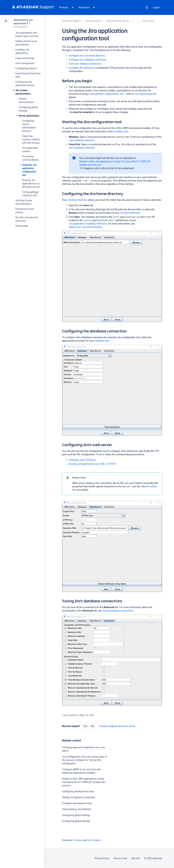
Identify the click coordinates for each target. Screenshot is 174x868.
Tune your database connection (85, 64)
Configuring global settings (76, 815)
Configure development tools (77, 803)
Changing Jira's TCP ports (82, 460)
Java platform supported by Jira (107, 94)
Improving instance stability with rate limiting (31, 139)
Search (147, 7)
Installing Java (121, 131)
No (93, 726)
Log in (156, 7)
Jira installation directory (82, 140)
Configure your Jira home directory (87, 56)
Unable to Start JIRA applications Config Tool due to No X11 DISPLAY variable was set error (84, 782)
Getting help (22, 226)
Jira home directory (77, 200)
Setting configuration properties (79, 797)
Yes (85, 726)
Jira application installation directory (88, 224)
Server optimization (29, 116)
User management (25, 63)
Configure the (82, 68)
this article (151, 486)
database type (102, 341)
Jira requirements (144, 94)
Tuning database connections (118, 611)
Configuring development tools (78, 791)
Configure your (88, 60)
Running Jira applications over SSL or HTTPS (92, 464)
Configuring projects (26, 68)
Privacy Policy (102, 858)
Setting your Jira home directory (85, 227)
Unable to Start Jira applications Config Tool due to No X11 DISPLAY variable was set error (115, 163)
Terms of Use (120, 858)
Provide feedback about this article (117, 726)
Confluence (78, 840)
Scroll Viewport (94, 840)
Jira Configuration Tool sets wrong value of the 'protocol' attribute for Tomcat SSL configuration (84, 760)
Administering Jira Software (77, 809)
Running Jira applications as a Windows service (31, 183)
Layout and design (25, 58)
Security (136, 858)
